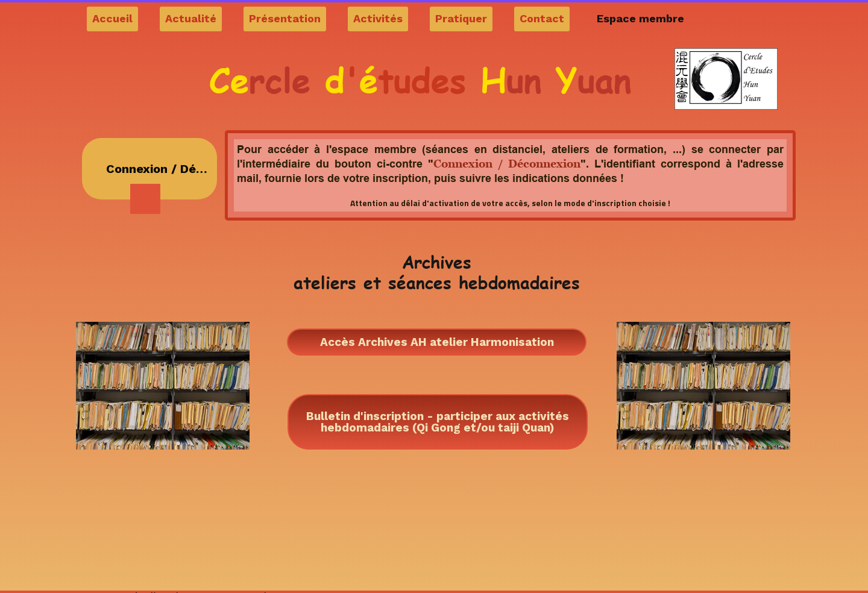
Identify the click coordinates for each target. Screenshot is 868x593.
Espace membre (640, 18)
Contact (542, 18)
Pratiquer (461, 18)
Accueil (112, 18)
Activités (378, 18)
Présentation (285, 18)
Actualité (191, 18)
